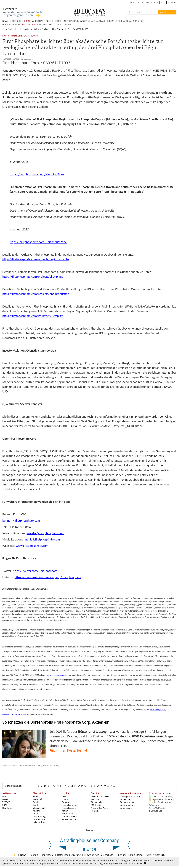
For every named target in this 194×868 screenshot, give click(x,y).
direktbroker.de (127, 805)
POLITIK (50, 21)
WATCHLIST (172, 2)
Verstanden (137, 863)
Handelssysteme (70, 805)
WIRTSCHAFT (38, 21)
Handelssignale (69, 808)
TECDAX (6, 802)
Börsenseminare (70, 819)
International (39, 819)
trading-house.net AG (130, 796)
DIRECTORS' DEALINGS (63, 24)
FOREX (65, 799)
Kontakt (95, 811)
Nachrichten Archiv (100, 808)
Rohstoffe (67, 802)
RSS (163, 2)
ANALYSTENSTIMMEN (30, 24)
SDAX (5, 805)
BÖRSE (27, 21)
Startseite (28, 29)
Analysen (46, 29)
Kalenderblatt (39, 822)
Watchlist (95, 799)
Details (127, 863)
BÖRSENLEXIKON (152, 2)
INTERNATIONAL (124, 21)
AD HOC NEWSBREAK (101, 796)
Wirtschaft (38, 799)
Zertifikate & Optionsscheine (69, 815)
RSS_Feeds (96, 805)
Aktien (65, 811)
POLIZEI (111, 21)
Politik (36, 802)
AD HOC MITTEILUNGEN (11, 24)
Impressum (48, 855)
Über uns (122, 855)
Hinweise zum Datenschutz (99, 855)
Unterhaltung (39, 817)
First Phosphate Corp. (12, 36)
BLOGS (140, 2)
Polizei (36, 814)
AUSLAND (101, 21)
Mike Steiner (137, 855)
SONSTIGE (138, 21)
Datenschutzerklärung (69, 855)
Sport (36, 805)
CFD (64, 796)
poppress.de (126, 808)
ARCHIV (133, 2)
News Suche (165, 12)
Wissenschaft (39, 808)
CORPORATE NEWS (46, 24)
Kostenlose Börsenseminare (128, 801)
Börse (37, 29)
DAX (4, 796)
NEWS (5, 21)
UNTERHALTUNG (71, 21)
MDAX (5, 799)
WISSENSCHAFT (88, 21)
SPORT (58, 21)
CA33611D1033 (31, 36)
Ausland (37, 811)
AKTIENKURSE (16, 21)
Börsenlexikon (13, 786)
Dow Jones (7, 808)
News (23, 855)
